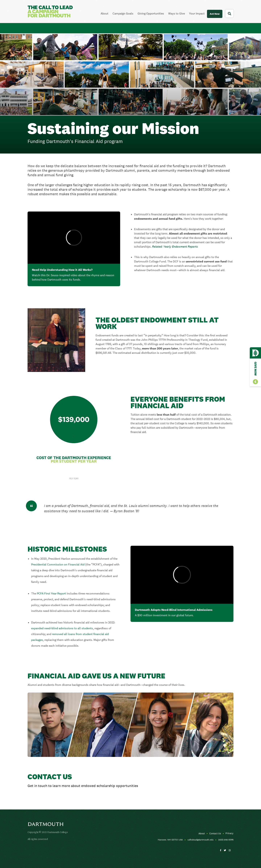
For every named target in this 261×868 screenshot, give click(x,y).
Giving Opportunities (151, 14)
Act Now (215, 14)
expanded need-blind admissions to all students (62, 628)
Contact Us (215, 833)
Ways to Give (177, 14)
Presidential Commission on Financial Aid (58, 564)
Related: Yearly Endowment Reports (175, 247)
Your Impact (197, 14)
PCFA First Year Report (51, 593)
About (104, 14)
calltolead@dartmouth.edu (200, 840)
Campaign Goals (123, 14)
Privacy (229, 833)
